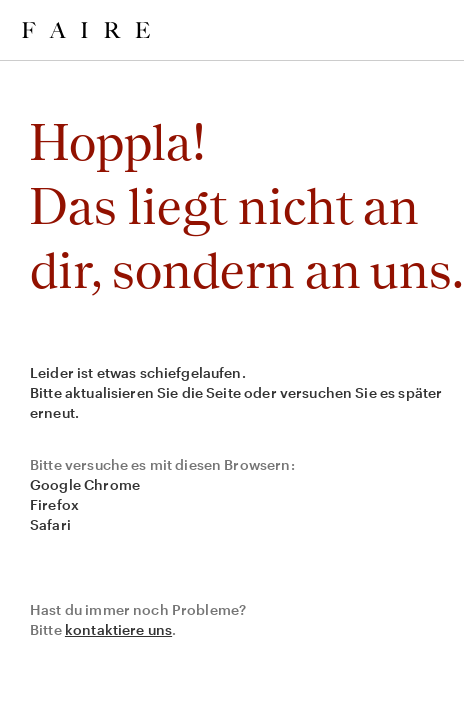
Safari (50, 524)
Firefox (54, 504)
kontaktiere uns (118, 629)
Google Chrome (85, 484)
